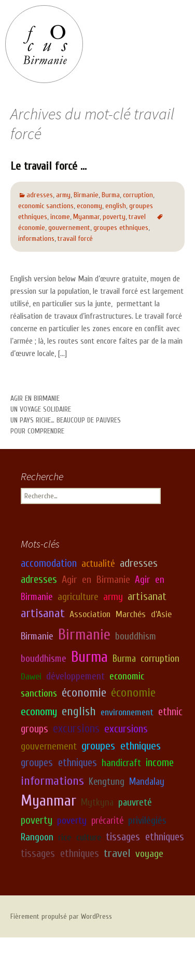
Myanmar (86, 217)
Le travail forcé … (48, 166)
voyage (149, 853)
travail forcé (75, 239)
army (63, 195)
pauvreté (135, 802)
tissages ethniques (145, 836)
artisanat (147, 596)
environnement (127, 712)
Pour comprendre (37, 431)
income (60, 217)
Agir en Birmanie (35, 398)
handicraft (121, 763)
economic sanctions (46, 206)
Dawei (31, 676)
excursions (76, 729)
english (116, 206)
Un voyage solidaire (41, 409)
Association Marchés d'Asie (121, 614)
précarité (107, 821)
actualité (98, 563)
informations (36, 239)
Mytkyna (97, 802)
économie (84, 693)
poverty (114, 217)
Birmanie (86, 195)
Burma (111, 195)
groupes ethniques (121, 228)
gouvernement (69, 228)
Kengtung (107, 782)
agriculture (78, 596)
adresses (40, 195)
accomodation (49, 563)
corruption (138, 195)
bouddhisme (44, 659)
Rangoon (37, 837)
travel (137, 217)
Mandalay (147, 782)
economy (89, 206)
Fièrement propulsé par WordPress (61, 916)
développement (75, 676)
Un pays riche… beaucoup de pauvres (66, 420)
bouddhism (136, 636)
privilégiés (147, 821)
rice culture (80, 837)
